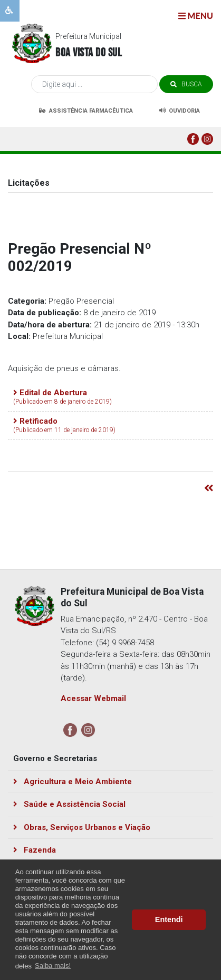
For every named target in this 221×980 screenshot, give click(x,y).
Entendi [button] (169, 919)
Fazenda (35, 850)
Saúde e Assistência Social (69, 804)
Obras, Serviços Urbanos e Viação (82, 827)
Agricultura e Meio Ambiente (73, 782)
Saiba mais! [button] (53, 966)
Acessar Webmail (93, 698)
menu (196, 16)
